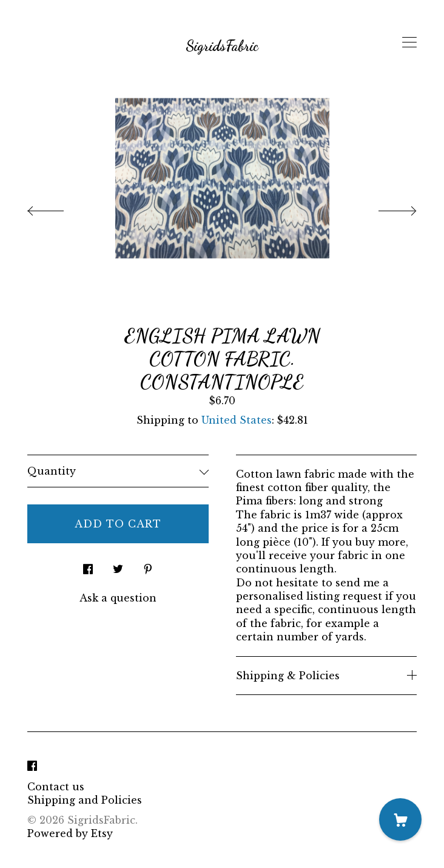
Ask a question (118, 598)
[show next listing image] (386, 208)
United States (237, 420)
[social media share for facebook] (88, 565)
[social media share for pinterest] (148, 565)
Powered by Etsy (70, 833)
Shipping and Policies (85, 800)
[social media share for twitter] (118, 565)
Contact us (56, 787)
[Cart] (400, 819)
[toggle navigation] (409, 42)
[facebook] (32, 766)
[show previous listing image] (58, 208)
